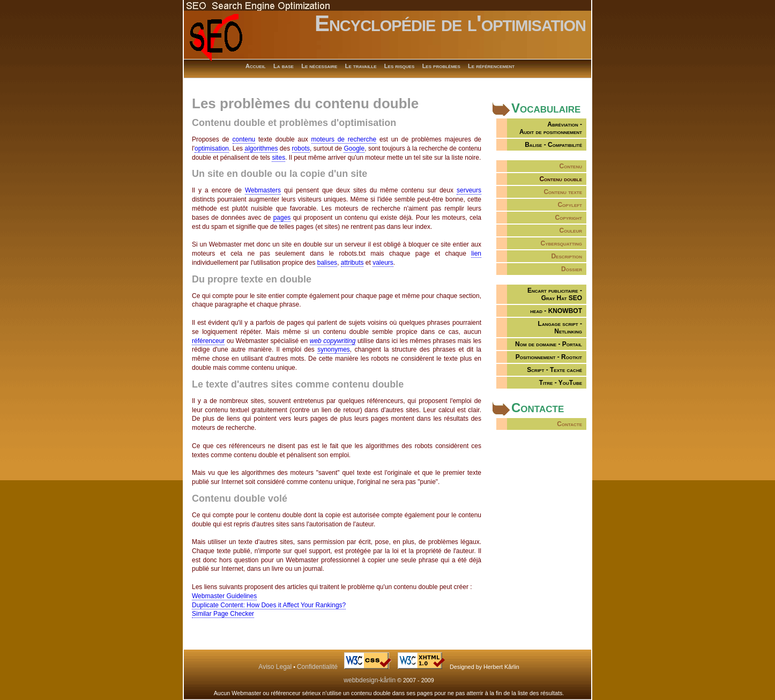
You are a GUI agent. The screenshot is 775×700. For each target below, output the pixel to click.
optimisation (212, 148)
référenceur (208, 341)
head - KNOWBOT (556, 311)
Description (567, 256)
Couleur (571, 230)
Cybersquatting (561, 243)
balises (327, 263)
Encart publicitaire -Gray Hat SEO (555, 294)
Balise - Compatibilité (553, 145)
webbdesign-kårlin (370, 680)
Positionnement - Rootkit (549, 357)
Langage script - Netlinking (560, 327)
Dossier (572, 269)
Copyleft (570, 205)
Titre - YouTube (561, 383)
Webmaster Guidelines (224, 596)
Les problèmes (441, 66)
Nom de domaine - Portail (549, 344)
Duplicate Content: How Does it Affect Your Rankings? (269, 605)
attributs (352, 263)
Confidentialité (317, 667)
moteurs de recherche (344, 139)
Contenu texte (563, 192)
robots (301, 148)
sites (278, 158)
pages (282, 218)
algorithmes (261, 148)
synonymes (334, 349)
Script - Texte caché (554, 370)
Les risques (399, 66)
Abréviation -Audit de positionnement (551, 128)
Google (354, 148)
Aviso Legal (275, 667)
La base (284, 66)
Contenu (571, 166)
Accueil (256, 66)
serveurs (469, 190)
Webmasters (263, 190)
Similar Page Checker (223, 614)
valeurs (383, 263)
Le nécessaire (319, 66)
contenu (244, 139)
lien (476, 254)
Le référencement (491, 66)
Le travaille (361, 66)
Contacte (569, 424)
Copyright (569, 218)
